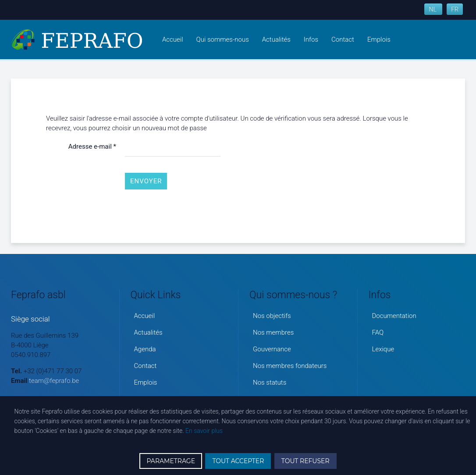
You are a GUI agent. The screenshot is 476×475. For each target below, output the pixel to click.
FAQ (378, 332)
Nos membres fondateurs (290, 366)
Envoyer (146, 181)
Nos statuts (270, 382)
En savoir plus (204, 431)
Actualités (276, 39)
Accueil (173, 39)
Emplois (379, 39)
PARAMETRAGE (171, 461)
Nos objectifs (272, 316)
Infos (311, 39)
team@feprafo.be (54, 381)
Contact (343, 39)
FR (455, 9)
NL (433, 9)
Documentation (394, 316)
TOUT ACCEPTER (238, 461)
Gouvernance (272, 349)
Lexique (383, 349)
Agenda (145, 349)
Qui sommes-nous (223, 39)
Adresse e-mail (92, 146)
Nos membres (273, 332)
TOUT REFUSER (305, 461)
